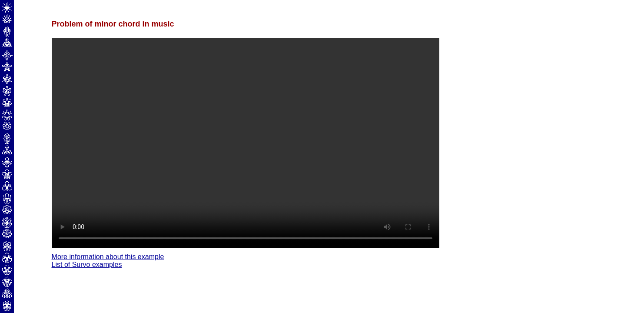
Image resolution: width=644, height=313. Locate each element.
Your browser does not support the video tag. (246, 143)
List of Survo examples (87, 265)
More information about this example (108, 257)
